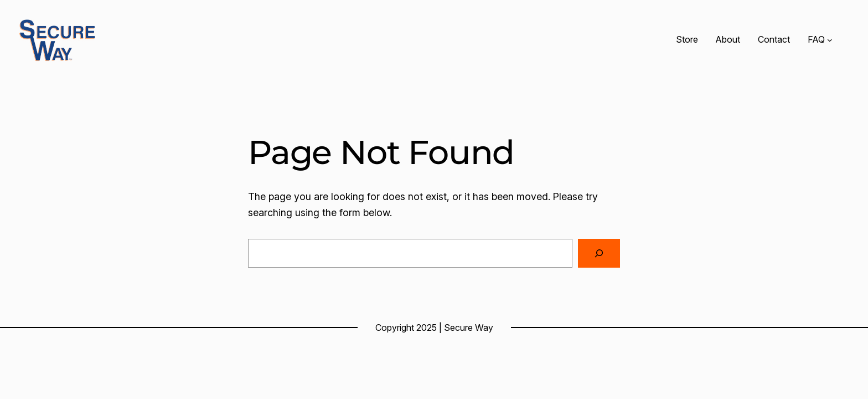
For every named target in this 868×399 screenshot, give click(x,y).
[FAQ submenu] (830, 40)
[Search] (599, 253)
